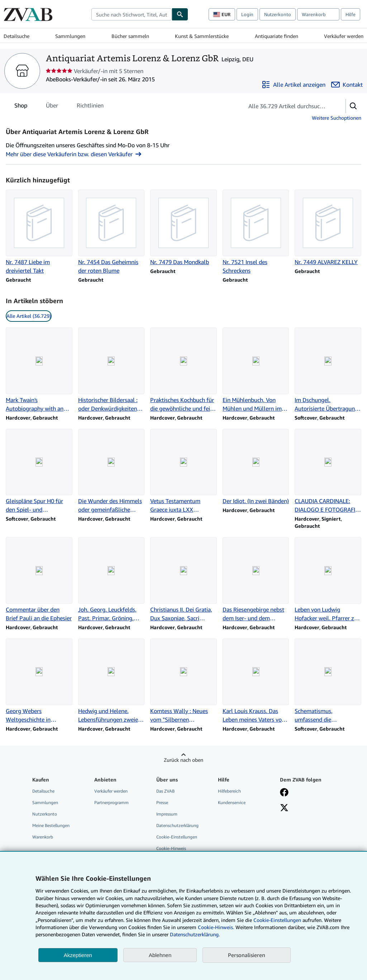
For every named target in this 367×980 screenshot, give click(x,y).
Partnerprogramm (111, 802)
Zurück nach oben (183, 760)
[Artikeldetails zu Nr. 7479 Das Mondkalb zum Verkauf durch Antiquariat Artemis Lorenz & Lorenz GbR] (183, 228)
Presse (162, 802)
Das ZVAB (165, 791)
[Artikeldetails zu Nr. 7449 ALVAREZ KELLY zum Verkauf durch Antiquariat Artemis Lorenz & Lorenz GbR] (328, 228)
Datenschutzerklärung (177, 825)
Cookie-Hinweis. (216, 927)
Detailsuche (16, 36)
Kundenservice (232, 802)
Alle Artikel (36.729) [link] (29, 316)
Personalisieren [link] (247, 955)
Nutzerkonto (278, 14)
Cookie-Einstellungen (277, 920)
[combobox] (132, 14)
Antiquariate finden (277, 36)
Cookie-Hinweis (171, 848)
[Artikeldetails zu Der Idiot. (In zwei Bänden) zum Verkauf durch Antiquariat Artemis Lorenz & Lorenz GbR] (256, 467)
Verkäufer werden (344, 36)
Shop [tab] (21, 107)
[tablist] (59, 105)
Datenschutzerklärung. (195, 934)
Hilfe (351, 14)
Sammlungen (70, 36)
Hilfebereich (229, 791)
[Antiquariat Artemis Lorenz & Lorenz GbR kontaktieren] (347, 85)
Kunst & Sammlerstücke (202, 36)
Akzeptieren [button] (78, 955)
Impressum (167, 814)
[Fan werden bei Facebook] (284, 793)
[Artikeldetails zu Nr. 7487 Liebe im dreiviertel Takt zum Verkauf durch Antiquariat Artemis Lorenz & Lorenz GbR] (39, 232)
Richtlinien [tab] (90, 107)
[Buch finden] (180, 14)
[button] (353, 106)
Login (247, 14)
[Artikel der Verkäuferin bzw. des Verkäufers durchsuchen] (288, 106)
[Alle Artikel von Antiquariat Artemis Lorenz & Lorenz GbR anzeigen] (294, 85)
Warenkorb (43, 837)
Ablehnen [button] (160, 955)
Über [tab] (52, 107)
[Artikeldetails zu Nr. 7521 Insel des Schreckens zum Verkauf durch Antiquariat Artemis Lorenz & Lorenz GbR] (256, 232)
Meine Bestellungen (51, 825)
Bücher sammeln (130, 36)
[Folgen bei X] (284, 808)
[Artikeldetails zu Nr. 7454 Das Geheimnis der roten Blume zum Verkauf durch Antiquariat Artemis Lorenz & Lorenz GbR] (111, 232)
